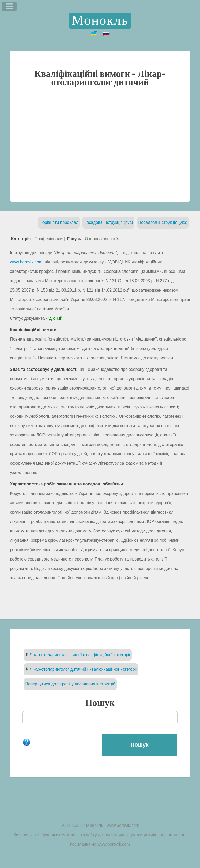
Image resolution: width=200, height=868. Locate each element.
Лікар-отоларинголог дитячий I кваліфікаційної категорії (83, 669)
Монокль (100, 21)
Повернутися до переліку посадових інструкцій (70, 684)
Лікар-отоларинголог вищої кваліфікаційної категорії (80, 655)
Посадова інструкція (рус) (108, 222)
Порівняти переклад (59, 222)
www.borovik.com (26, 262)
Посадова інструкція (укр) (163, 222)
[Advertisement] (100, 144)
